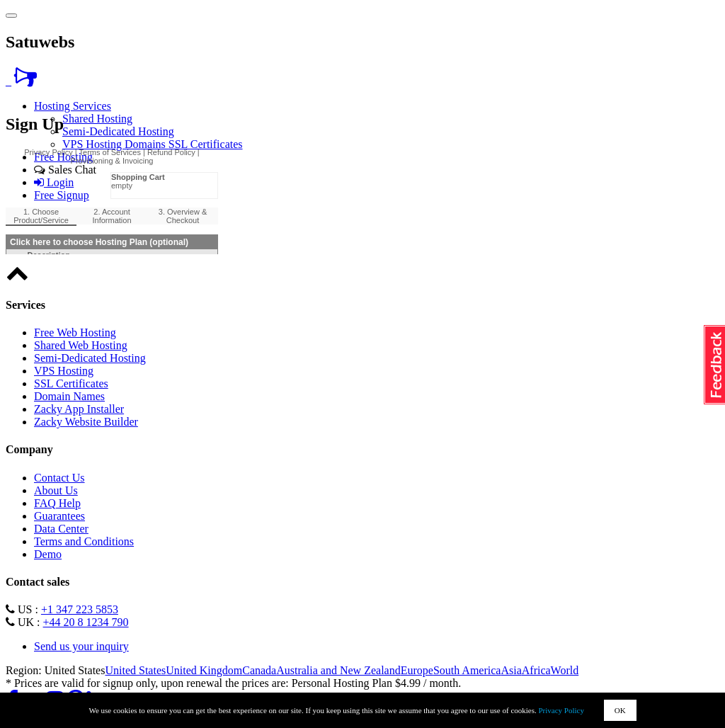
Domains (147, 144)
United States (135, 670)
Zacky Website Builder (86, 422)
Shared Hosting (97, 119)
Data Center (61, 529)
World (565, 670)
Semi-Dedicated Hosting (118, 131)
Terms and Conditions (84, 541)
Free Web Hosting (75, 332)
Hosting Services (73, 106)
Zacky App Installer (79, 409)
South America (467, 670)
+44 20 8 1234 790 (86, 622)
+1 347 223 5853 (80, 609)
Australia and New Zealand (338, 670)
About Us (56, 490)
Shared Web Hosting (81, 345)
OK (620, 710)
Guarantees (59, 516)
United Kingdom (204, 670)
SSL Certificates (206, 144)
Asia (511, 670)
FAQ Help (57, 503)
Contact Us (59, 478)
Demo (48, 554)
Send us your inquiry (81, 646)
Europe (417, 670)
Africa (536, 670)
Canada (259, 670)
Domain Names (69, 396)
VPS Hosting (93, 144)
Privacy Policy (561, 710)
